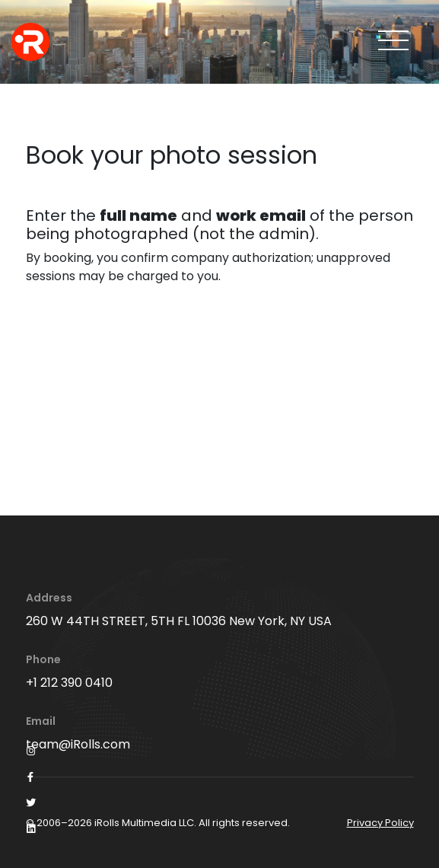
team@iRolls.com (78, 744)
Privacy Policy (380, 823)
